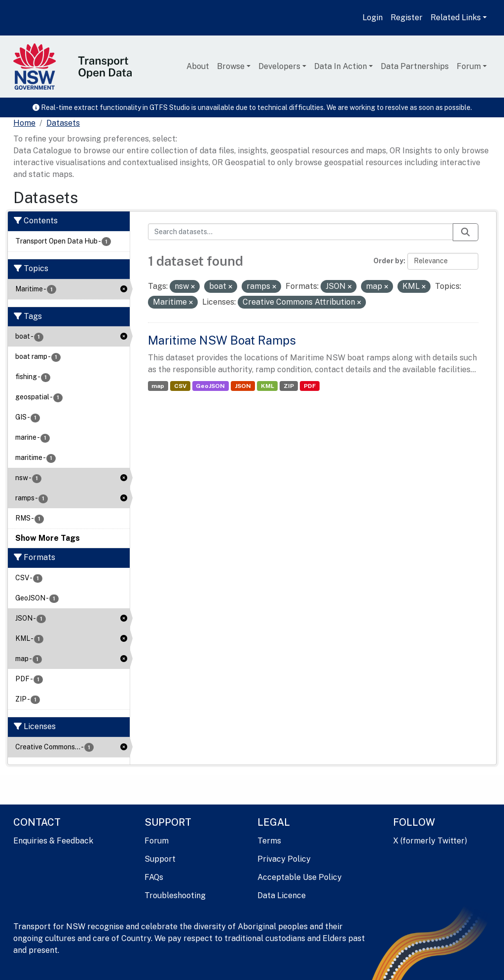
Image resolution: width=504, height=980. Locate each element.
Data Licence (282, 895)
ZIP (289, 386)
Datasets (63, 123)
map (158, 386)
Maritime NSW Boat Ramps (222, 340)
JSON (243, 386)
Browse (231, 66)
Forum (469, 66)
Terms (269, 841)
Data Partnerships (415, 66)
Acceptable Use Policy (300, 877)
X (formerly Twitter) (430, 841)
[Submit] (466, 232)
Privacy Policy (284, 859)
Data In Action (341, 66)
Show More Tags (48, 538)
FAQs (154, 877)
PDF (310, 386)
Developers (279, 66)
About (198, 66)
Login (373, 17)
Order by (388, 261)
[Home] (24, 123)
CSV (180, 386)
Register (407, 17)
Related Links (456, 17)
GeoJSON (210, 386)
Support (160, 859)
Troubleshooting (175, 895)
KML (268, 386)
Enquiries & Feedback (53, 841)
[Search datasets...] (301, 232)
